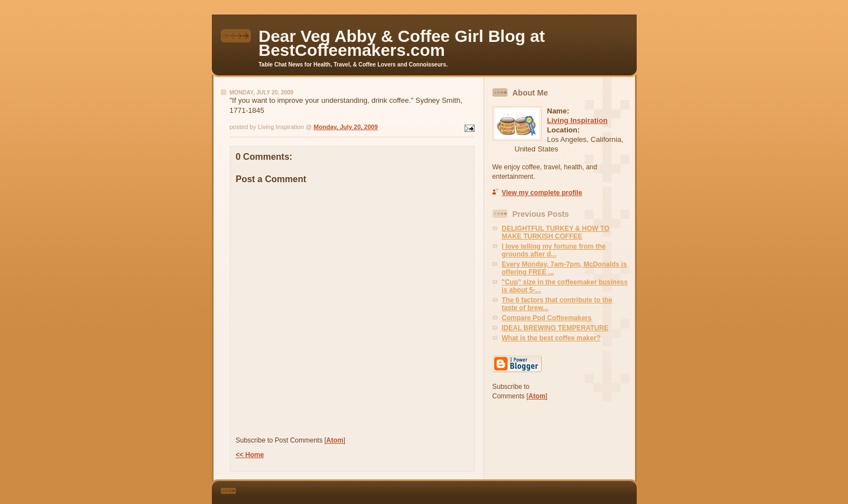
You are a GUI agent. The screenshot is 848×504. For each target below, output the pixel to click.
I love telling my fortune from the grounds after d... (554, 250)
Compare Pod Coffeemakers (547, 318)
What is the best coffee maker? (551, 338)
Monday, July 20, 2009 (346, 127)
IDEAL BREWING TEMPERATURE (555, 328)
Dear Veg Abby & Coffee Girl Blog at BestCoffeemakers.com (402, 43)
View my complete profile (542, 193)
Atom (335, 440)
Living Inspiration (577, 120)
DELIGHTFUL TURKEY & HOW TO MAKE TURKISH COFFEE (556, 232)
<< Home (250, 455)
